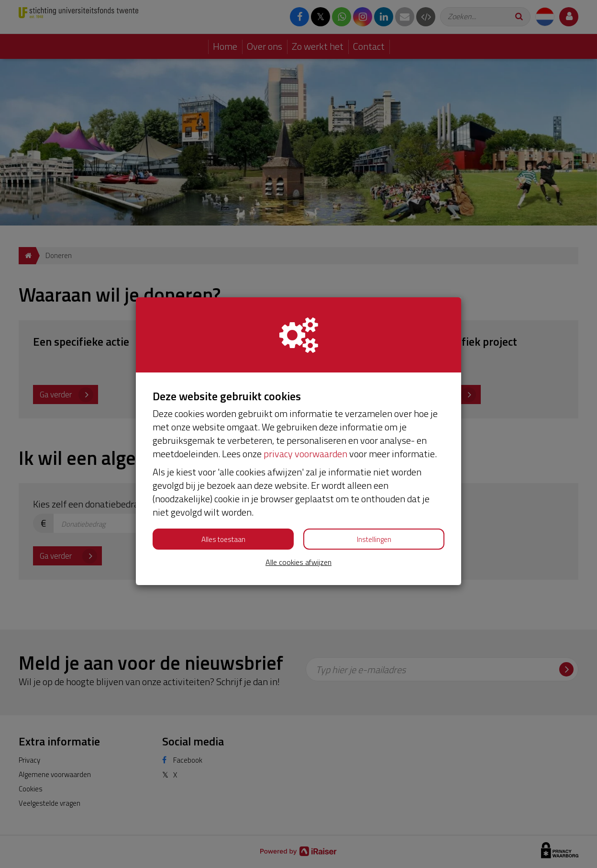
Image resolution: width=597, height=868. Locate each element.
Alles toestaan (223, 539)
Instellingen (374, 539)
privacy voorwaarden (305, 454)
